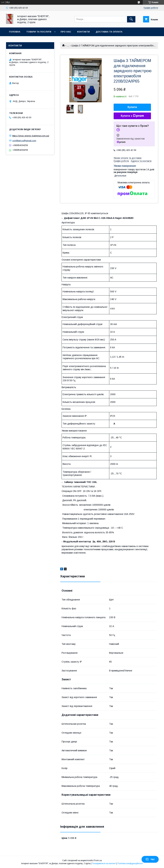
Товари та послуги (39, 32)
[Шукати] (131, 19)
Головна (15, 32)
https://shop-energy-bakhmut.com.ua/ (31, 136)
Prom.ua (98, 860)
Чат (150, 859)
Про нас (66, 32)
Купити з (132, 116)
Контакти (83, 32)
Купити (132, 107)
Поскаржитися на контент (104, 863)
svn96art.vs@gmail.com (24, 141)
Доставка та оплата (109, 32)
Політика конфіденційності (130, 863)
